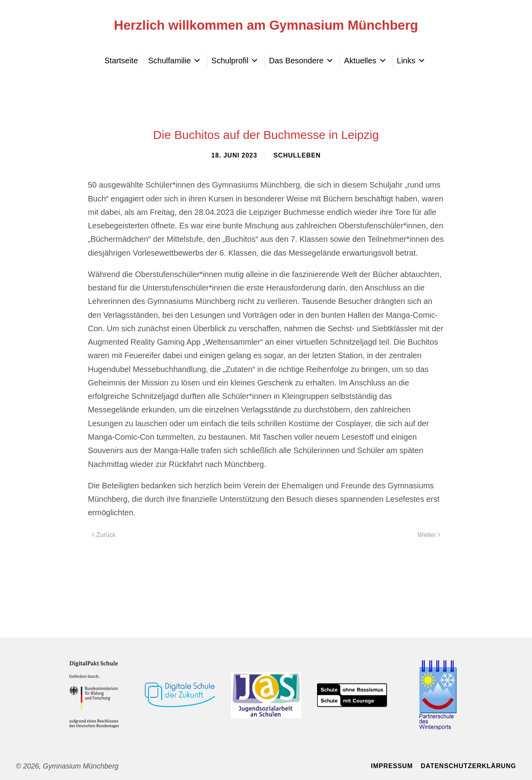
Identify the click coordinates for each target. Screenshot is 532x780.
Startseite (121, 61)
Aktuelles (365, 61)
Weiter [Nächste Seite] (429, 535)
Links (411, 61)
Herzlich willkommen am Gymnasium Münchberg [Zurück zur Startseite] (266, 25)
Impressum (392, 766)
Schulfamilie (175, 61)
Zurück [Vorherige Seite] (104, 535)
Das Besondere (301, 61)
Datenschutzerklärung (468, 766)
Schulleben (297, 155)
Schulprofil (235, 61)
